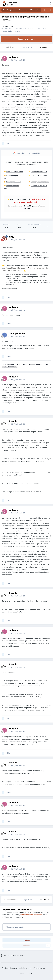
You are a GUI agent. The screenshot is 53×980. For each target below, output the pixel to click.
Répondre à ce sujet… (14, 927)
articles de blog (27, 206)
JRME (11, 237)
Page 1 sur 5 (28, 47)
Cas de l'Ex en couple (39, 175)
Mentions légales (33, 968)
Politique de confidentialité (13, 968)
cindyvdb (9, 26)
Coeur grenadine (17, 333)
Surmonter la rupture (39, 186)
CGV (43, 968)
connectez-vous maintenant (31, 915)
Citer (9, 144)
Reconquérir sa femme (40, 182)
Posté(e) (17, 60)
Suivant (44, 47)
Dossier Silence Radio (15, 172)
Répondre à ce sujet (26, 39)
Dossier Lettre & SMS (39, 172)
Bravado (13, 421)
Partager (26, 940)
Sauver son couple (14, 182)
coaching (26, 208)
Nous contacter (26, 973)
